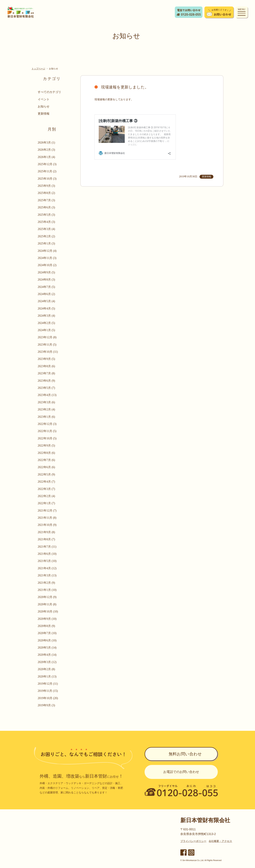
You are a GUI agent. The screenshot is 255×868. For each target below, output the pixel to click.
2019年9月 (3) (46, 705)
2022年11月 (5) (47, 431)
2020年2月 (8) (46, 669)
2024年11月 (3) (47, 258)
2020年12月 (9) (47, 597)
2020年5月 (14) (47, 648)
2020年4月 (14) (47, 655)
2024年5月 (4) (46, 301)
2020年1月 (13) (47, 677)
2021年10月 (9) (47, 525)
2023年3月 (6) (46, 402)
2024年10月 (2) (47, 265)
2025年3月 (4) (46, 229)
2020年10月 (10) (48, 612)
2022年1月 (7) (46, 503)
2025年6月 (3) (46, 207)
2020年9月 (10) (47, 619)
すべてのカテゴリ (49, 92)
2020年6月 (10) (47, 640)
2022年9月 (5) (46, 446)
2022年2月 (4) (46, 496)
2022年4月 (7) (46, 482)
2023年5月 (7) (46, 388)
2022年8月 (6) (46, 453)
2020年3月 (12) (47, 662)
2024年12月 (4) (47, 251)
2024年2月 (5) (46, 323)
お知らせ (44, 106)
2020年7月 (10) (47, 633)
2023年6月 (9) (46, 381)
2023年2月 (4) (46, 409)
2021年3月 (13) (47, 575)
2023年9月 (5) (46, 359)
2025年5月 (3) (46, 215)
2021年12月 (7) (47, 511)
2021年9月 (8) (46, 532)
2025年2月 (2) (46, 236)
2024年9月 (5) (46, 272)
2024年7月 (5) (46, 287)
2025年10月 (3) (47, 179)
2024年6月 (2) (46, 294)
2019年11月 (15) (48, 691)
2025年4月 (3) (46, 222)
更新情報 (44, 114)
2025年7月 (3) (46, 200)
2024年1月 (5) (46, 330)
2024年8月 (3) (46, 280)
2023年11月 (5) (47, 345)
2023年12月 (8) (47, 337)
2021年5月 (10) (47, 561)
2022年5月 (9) (46, 474)
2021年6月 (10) (47, 554)
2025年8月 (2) (46, 193)
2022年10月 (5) (47, 438)
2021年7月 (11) (47, 547)
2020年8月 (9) (46, 626)
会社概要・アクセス (220, 841)
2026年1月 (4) (46, 157)
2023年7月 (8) (46, 373)
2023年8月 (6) (46, 366)
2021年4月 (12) (47, 568)
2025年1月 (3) (46, 243)
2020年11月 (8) (47, 604)
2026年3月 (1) (46, 143)
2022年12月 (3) (47, 424)
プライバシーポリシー (193, 841)
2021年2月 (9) (46, 583)
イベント (44, 99)
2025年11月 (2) (47, 171)
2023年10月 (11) (48, 352)
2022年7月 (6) (46, 460)
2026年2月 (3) (46, 150)
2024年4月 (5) (46, 309)
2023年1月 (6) (46, 417)
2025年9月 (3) (46, 186)
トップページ (38, 69)
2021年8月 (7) (46, 539)
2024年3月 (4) (46, 316)
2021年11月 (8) (47, 518)
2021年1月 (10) (47, 590)
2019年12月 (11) (48, 684)
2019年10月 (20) (48, 698)
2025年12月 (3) (47, 164)
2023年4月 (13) (47, 395)
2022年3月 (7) (46, 489)
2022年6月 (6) (46, 467)
